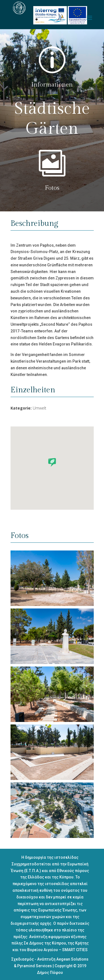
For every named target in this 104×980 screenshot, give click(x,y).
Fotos (52, 188)
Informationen (52, 85)
